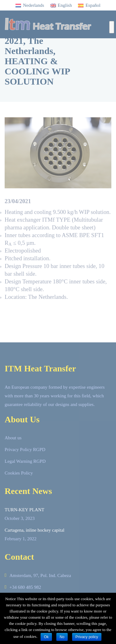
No (62, 637)
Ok (46, 637)
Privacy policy (87, 637)
